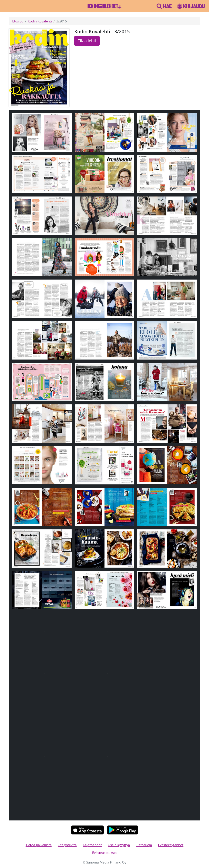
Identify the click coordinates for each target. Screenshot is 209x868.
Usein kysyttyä (119, 845)
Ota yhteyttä (67, 845)
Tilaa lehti (87, 41)
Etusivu (18, 21)
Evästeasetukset (105, 853)
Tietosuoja (144, 845)
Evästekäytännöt (171, 845)
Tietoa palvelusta (39, 845)
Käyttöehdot (92, 845)
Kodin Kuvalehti (40, 21)
